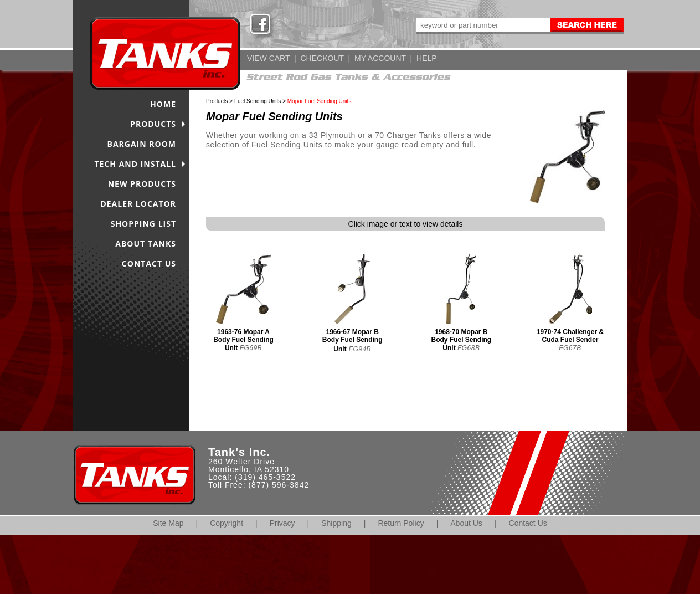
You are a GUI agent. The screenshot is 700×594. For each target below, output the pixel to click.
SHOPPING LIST (143, 224)
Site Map (168, 523)
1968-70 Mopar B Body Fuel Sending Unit (462, 340)
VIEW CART (268, 58)
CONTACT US (149, 263)
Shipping (336, 523)
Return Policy (401, 523)
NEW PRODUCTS (142, 184)
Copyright (227, 523)
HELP (427, 58)
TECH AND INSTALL (135, 164)
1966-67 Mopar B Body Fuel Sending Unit (352, 340)
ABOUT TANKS (146, 244)
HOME (163, 104)
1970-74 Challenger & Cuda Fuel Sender (570, 336)
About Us (466, 523)
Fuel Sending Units (258, 101)
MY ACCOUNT (380, 58)
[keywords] (482, 25)
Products (217, 101)
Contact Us (528, 523)
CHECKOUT (322, 58)
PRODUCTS (153, 124)
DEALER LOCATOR (138, 204)
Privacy (282, 523)
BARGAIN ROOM (142, 144)
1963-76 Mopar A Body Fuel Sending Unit (243, 340)
